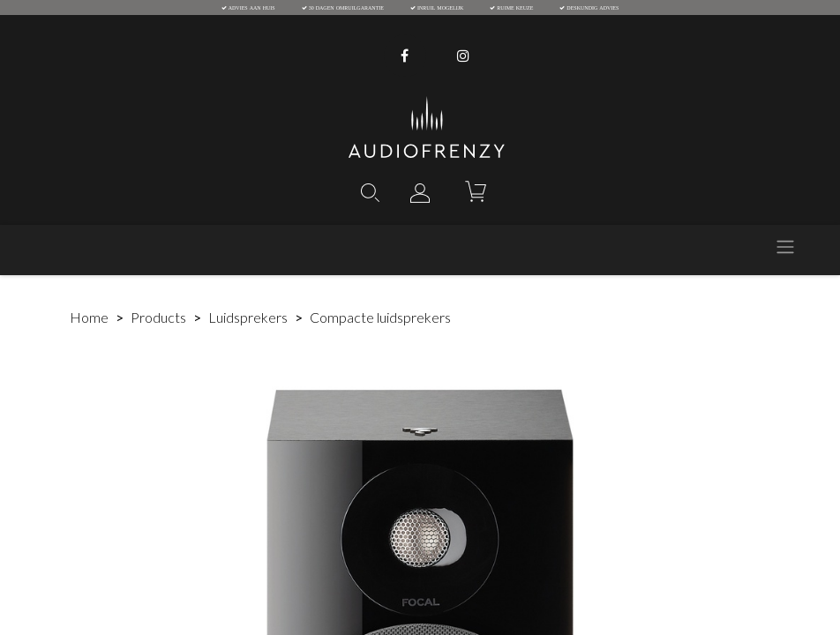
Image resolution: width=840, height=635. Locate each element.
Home (89, 317)
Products (158, 317)
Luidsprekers (248, 317)
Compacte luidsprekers (380, 317)
